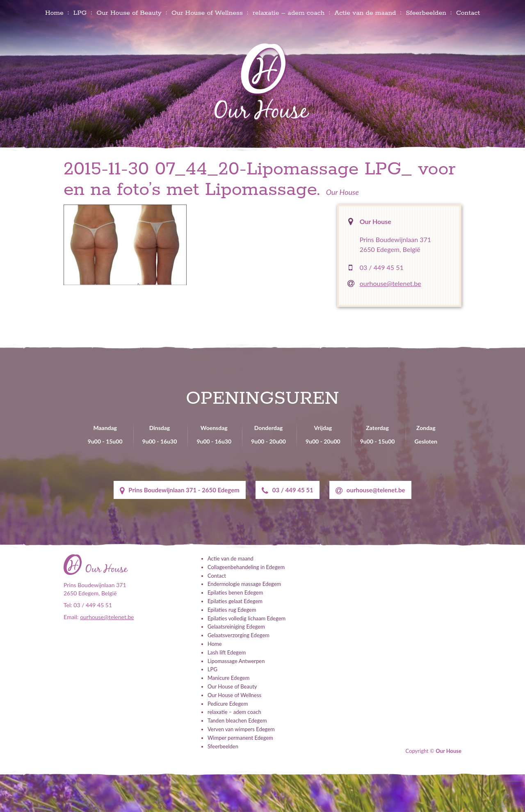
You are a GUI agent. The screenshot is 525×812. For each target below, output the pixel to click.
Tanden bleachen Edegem (237, 721)
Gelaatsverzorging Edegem (239, 635)
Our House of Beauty (129, 13)
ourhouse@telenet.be (390, 283)
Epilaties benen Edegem (235, 592)
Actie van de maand (365, 13)
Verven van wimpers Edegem (241, 729)
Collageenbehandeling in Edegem (246, 567)
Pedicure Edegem (228, 704)
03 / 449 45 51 (382, 267)
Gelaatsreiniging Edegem (236, 627)
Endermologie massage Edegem (244, 584)
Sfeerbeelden (426, 13)
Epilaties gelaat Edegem (235, 601)
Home (54, 13)
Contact (468, 13)
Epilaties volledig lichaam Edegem (247, 618)
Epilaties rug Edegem (232, 610)
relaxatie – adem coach (289, 13)
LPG (80, 13)
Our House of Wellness (207, 13)
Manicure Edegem (228, 678)
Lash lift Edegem (227, 652)
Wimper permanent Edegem (240, 738)
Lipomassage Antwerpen (236, 661)
